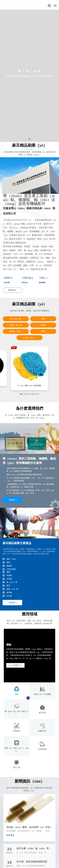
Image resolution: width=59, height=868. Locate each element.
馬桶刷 (9, 575)
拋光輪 (30, 386)
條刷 (43, 319)
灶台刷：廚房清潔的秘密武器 (32, 862)
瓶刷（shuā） (12, 559)
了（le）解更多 (15, 665)
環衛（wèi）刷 (12, 589)
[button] (27, 139)
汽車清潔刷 (11, 569)
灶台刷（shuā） (30, 338)
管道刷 (9, 579)
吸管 (8, 586)
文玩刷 (9, 596)
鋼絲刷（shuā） (16, 331)
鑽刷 (8, 572)
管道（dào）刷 (16, 325)
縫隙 (43, 331)
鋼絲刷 (9, 566)
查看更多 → (12, 835)
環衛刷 (43, 325)
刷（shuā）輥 (16, 319)
